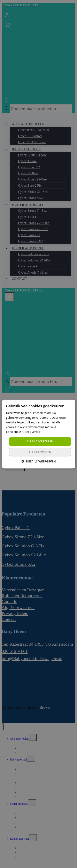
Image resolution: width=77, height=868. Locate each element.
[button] (38, 461)
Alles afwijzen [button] (40, 452)
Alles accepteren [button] (40, 442)
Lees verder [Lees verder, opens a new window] (33, 432)
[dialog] (38, 434)
